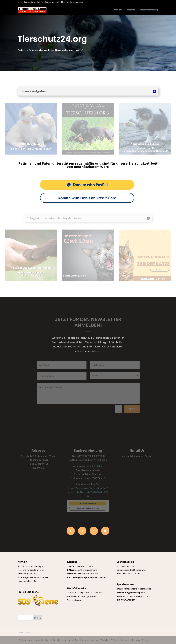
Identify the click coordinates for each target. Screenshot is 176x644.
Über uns (118, 10)
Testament (131, 10)
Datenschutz (24, 632)
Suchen (37, 618)
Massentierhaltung (149, 10)
